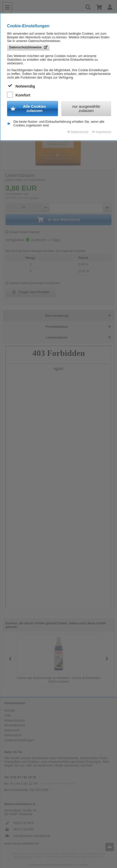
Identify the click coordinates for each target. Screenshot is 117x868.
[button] (107, 659)
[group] (59, 659)
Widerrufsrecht (14, 721)
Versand (34, 198)
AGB (7, 716)
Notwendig (22, 86)
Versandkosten (15, 725)
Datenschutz (13, 735)
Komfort (19, 95)
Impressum (12, 730)
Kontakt (10, 711)
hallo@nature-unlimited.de (32, 836)
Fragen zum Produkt (31, 292)
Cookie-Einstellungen (19, 740)
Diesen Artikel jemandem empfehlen (33, 283)
